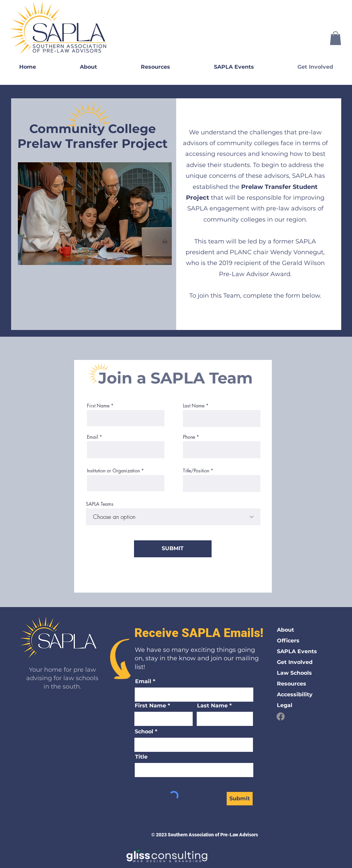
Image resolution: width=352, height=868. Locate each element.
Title (141, 757)
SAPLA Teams (100, 504)
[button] (335, 38)
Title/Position (196, 471)
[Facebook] (281, 716)
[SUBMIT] (173, 549)
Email (92, 437)
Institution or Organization (113, 471)
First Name (98, 406)
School (144, 732)
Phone (189, 437)
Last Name (194, 406)
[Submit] (240, 799)
